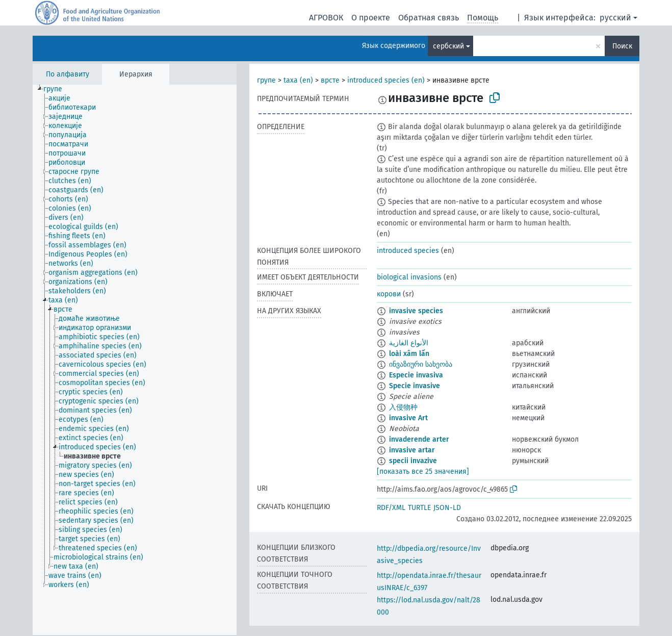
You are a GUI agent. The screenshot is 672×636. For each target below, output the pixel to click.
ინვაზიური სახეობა (421, 364)
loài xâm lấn (409, 354)
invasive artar (412, 450)
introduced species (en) (386, 80)
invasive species (416, 311)
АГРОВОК (326, 18)
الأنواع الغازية (409, 343)
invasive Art (408, 418)
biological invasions (409, 277)
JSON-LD (447, 508)
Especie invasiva (416, 375)
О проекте (371, 18)
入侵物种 (403, 407)
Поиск (622, 46)
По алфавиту (68, 74)
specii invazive (413, 461)
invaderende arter (419, 439)
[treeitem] (57, 89)
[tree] (135, 360)
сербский (448, 46)
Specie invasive (415, 386)
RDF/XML (391, 508)
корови (389, 294)
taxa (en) (298, 80)
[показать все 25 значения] (423, 472)
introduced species (408, 251)
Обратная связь (429, 18)
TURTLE (419, 508)
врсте (330, 80)
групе (266, 80)
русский (615, 18)
